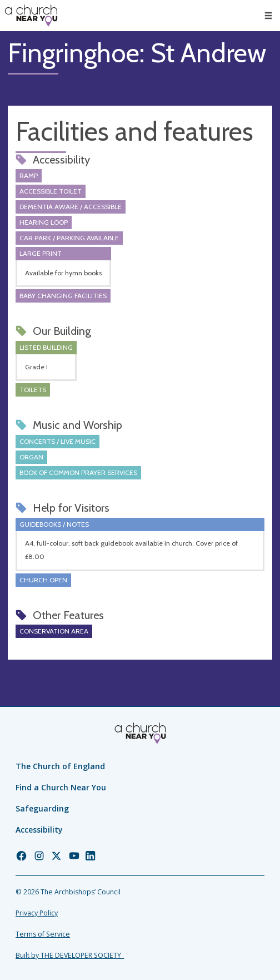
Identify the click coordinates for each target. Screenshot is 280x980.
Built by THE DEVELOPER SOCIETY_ (70, 955)
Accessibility (39, 830)
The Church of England (60, 766)
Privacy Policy (37, 913)
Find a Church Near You (61, 787)
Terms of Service (43, 934)
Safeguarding (42, 808)
